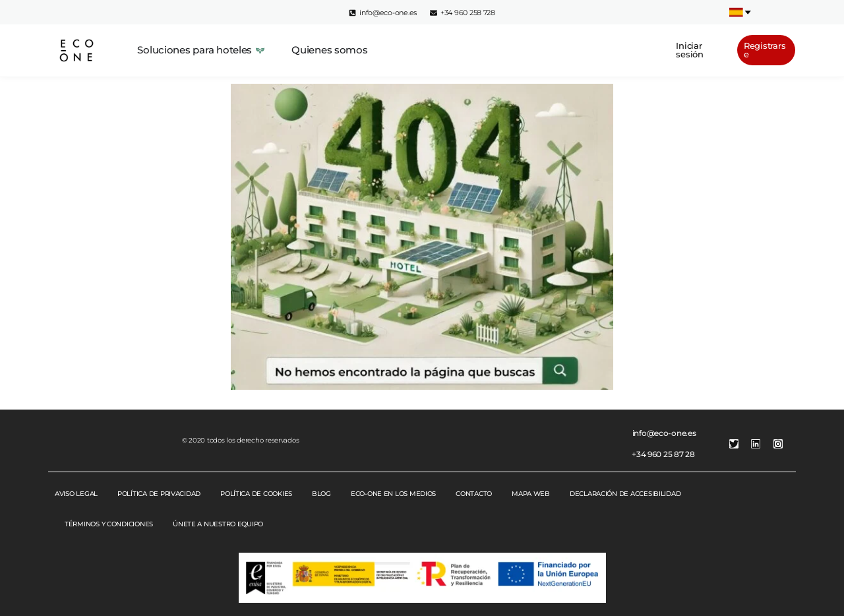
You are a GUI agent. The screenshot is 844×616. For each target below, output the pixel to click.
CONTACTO (474, 494)
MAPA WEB (531, 494)
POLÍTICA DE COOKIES (256, 494)
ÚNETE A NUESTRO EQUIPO (218, 524)
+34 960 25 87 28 (663, 454)
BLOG (321, 494)
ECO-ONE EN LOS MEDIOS (393, 494)
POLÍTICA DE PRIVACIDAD (159, 494)
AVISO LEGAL (76, 494)
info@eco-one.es (664, 433)
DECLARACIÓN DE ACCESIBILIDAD (625, 494)
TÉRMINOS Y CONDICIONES (109, 524)
